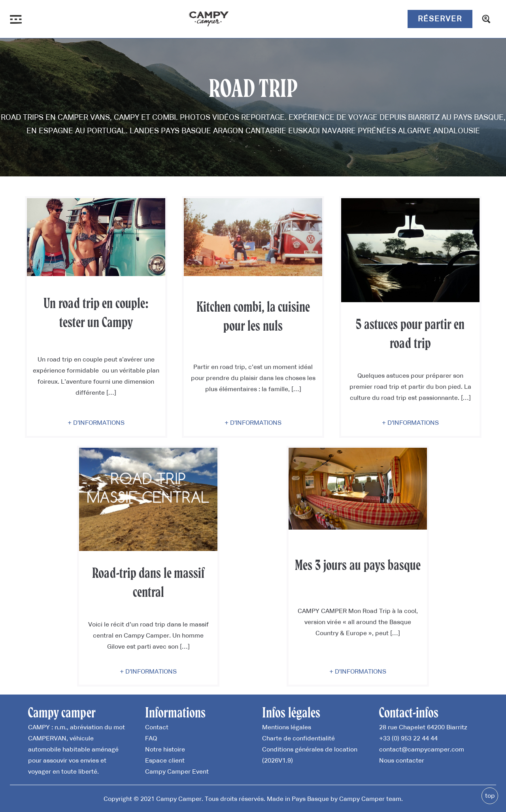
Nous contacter (402, 760)
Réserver (440, 19)
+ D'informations (96, 422)
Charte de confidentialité (298, 738)
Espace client (165, 760)
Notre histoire (165, 749)
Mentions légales (287, 727)
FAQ (151, 738)
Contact (157, 727)
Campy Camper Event (177, 771)
